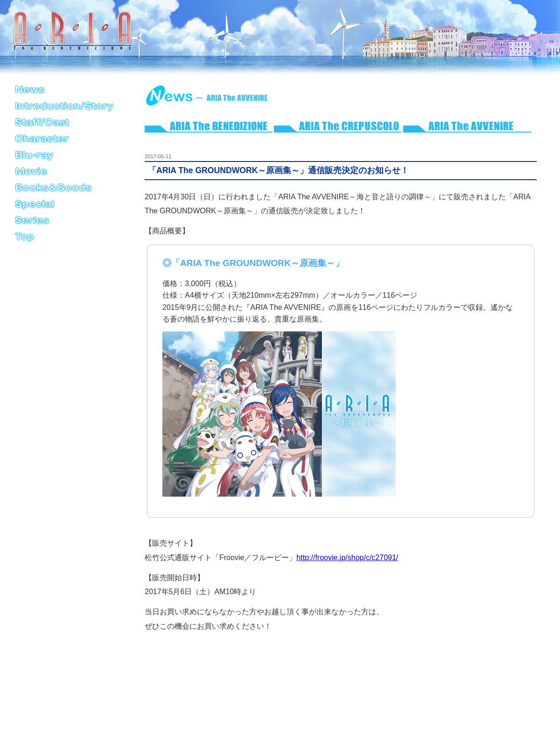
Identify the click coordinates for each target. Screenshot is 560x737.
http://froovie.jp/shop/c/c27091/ (347, 558)
